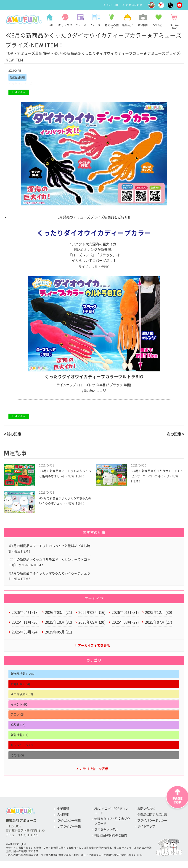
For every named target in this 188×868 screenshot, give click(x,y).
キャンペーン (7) (22, 747)
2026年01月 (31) (125, 614)
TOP (9, 53)
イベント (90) (20, 706)
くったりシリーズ (20, 84)
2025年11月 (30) (25, 624)
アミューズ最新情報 (33, 53)
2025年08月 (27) (125, 624)
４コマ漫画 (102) (22, 696)
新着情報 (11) (20, 737)
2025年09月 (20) (92, 624)
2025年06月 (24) (25, 634)
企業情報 (63, 810)
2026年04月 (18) (25, 614)
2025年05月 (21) (58, 634)
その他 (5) (17, 757)
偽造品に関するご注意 (152, 816)
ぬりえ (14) (18, 727)
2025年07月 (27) (159, 624)
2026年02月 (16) (92, 614)
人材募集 (63, 816)
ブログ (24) (18, 716)
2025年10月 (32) (58, 624)
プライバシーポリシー (152, 822)
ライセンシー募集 (69, 822)
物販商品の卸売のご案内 (111, 837)
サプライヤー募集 (69, 828)
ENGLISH (112, 5)
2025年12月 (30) (159, 614)
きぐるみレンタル (106, 831)
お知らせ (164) (20, 686)
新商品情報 (17, 77)
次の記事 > (176, 434)
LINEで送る (19, 92)
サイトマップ (146, 828)
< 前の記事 (12, 434)
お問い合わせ (134, 5)
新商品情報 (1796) (23, 676)
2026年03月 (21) (58, 614)
